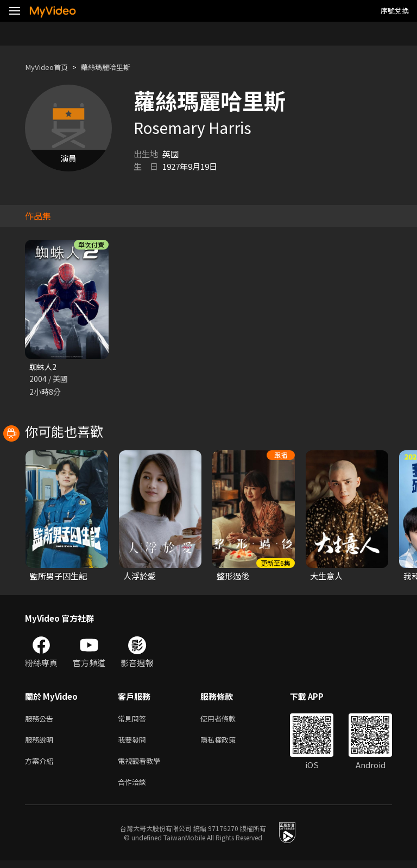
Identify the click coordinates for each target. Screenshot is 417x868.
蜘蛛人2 (44, 367)
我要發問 (134, 743)
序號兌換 (395, 11)
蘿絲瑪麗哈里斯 (116, 67)
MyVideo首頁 (50, 67)
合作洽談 (134, 789)
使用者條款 (227, 720)
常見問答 (134, 720)
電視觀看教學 (142, 766)
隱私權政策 (227, 743)
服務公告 (41, 720)
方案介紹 (41, 766)
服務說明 (41, 743)
